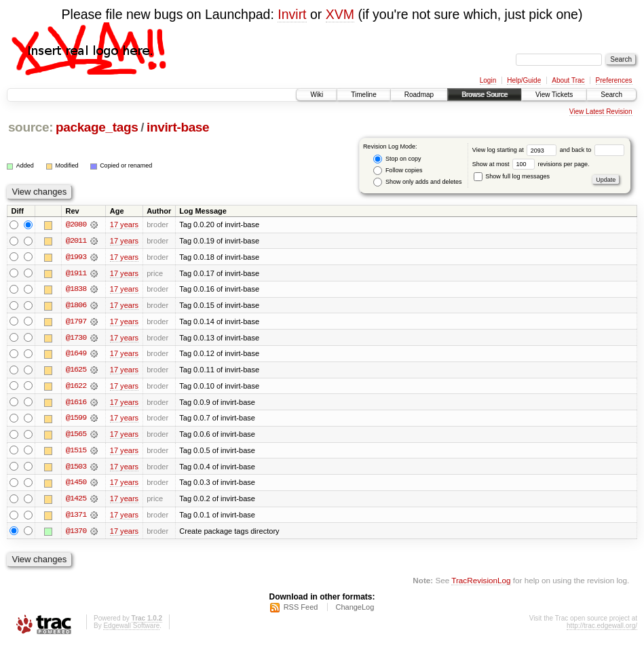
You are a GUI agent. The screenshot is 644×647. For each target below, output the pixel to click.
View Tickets (554, 95)
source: (31, 127)
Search (611, 95)
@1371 (76, 517)
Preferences (614, 80)
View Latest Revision (601, 112)
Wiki (317, 95)
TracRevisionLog (481, 583)
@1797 (76, 322)
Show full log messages (512, 176)
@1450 (76, 485)
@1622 (76, 387)
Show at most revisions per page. (531, 164)
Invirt (292, 14)
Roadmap (419, 95)
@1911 (76, 273)
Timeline (363, 95)
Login (488, 80)
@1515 (76, 452)
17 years (124, 224)
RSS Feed (301, 610)
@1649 (76, 355)
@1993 (76, 257)
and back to (592, 150)
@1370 (76, 534)
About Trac (568, 80)
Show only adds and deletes (417, 182)
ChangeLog (355, 610)
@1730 (76, 338)
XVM (340, 14)
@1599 (76, 420)
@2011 (76, 241)
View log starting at (516, 150)
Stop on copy (397, 159)
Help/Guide (524, 80)
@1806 (76, 306)
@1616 (76, 404)
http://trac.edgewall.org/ (602, 629)
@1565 (76, 436)
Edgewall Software (131, 629)
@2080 (76, 224)
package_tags (97, 127)
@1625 (76, 371)
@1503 (76, 469)
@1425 (76, 501)
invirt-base (178, 127)
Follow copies (398, 171)
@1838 (76, 290)
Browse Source (485, 95)
